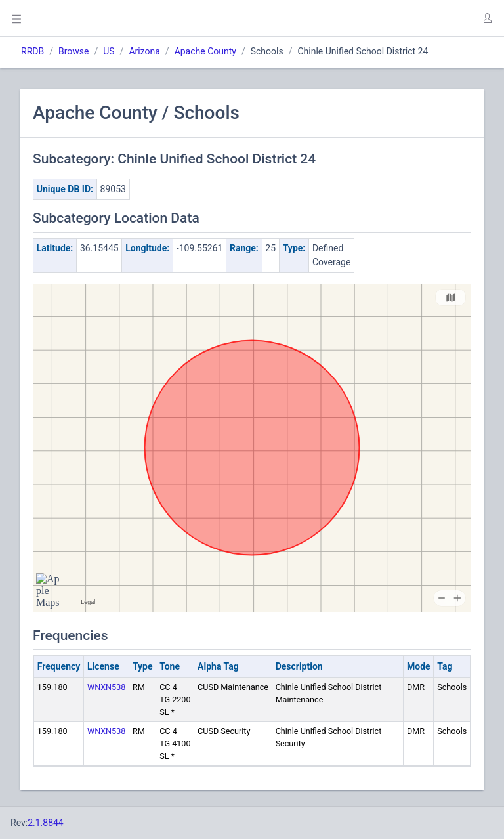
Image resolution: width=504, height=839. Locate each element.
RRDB (32, 51)
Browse (73, 51)
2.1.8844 (46, 823)
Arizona (144, 51)
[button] (487, 18)
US (109, 51)
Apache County (205, 51)
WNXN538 (106, 687)
